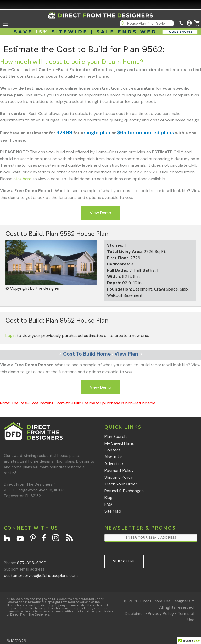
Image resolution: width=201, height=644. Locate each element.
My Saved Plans (119, 443)
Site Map (113, 511)
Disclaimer (135, 614)
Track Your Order (121, 484)
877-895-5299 (32, 563)
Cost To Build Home (85, 354)
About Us (113, 457)
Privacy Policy (161, 614)
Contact (113, 450)
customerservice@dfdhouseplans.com (41, 575)
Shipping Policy (119, 477)
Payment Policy (119, 470)
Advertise (114, 464)
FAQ (108, 504)
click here (22, 179)
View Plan (128, 354)
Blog (108, 498)
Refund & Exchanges (124, 491)
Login (11, 336)
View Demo (100, 213)
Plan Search (116, 436)
